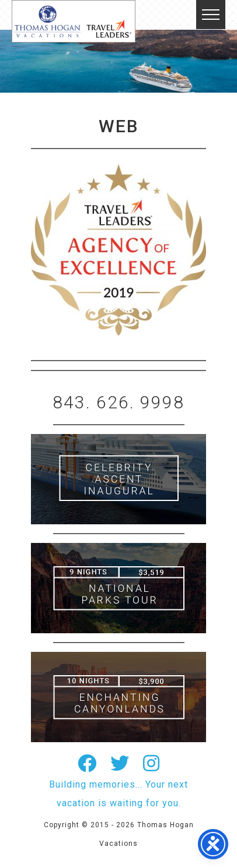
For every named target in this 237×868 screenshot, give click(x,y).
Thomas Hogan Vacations (74, 21)
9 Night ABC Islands (118, 588)
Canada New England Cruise (118, 697)
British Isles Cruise (118, 479)
